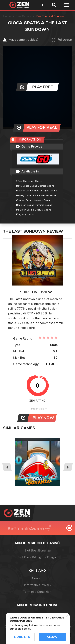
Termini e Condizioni (38, 592)
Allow (52, 637)
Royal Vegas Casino (27, 186)
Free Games (23, 16)
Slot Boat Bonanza (37, 550)
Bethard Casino (46, 186)
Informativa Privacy (38, 585)
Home (7, 16)
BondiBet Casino (25, 205)
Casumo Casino (25, 200)
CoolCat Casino (43, 210)
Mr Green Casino (25, 210)
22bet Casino (23, 181)
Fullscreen (65, 40)
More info (22, 637)
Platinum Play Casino (44, 195)
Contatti (38, 578)
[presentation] (7, 467)
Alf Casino (37, 181)
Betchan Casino (25, 191)
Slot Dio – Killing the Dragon (38, 557)
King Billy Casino (25, 215)
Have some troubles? (24, 40)
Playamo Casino (44, 205)
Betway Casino (24, 195)
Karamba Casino (42, 200)
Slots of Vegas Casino (45, 191)
